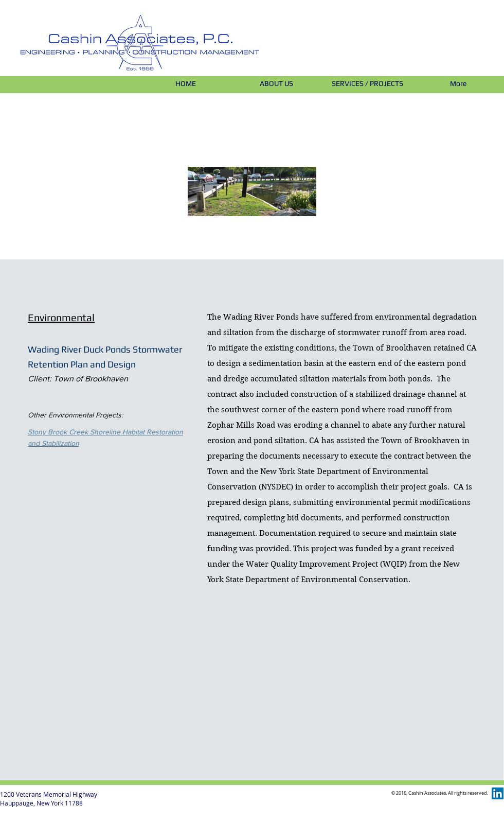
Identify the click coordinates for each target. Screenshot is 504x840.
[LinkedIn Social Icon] (498, 793)
